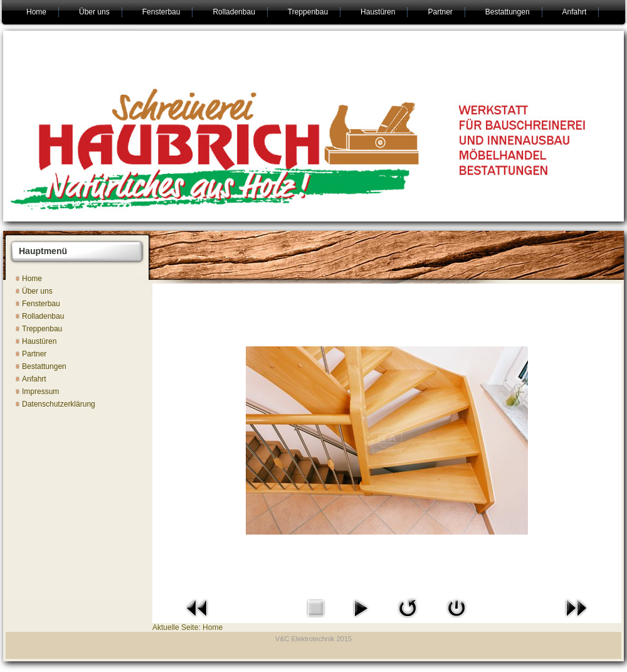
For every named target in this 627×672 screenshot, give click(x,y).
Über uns (94, 12)
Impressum (40, 392)
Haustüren (378, 12)
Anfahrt (575, 12)
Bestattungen (508, 12)
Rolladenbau (234, 12)
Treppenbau (308, 12)
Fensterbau (161, 12)
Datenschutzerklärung (59, 404)
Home (36, 12)
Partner (440, 12)
